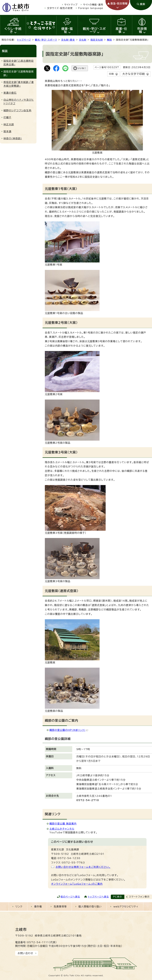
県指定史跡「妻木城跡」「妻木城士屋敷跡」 (19, 84)
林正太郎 (9, 124)
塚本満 (7, 131)
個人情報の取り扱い (90, 907)
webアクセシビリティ (126, 907)
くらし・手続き (13, 30)
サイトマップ (71, 5)
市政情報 (142, 30)
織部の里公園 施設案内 (63, 824)
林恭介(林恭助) (13, 138)
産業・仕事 (121, 30)
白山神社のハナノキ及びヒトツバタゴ (19, 102)
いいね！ (82, 68)
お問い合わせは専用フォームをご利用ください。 (83, 867)
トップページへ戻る (98, 897)
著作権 (38, 907)
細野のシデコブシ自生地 (17, 110)
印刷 (111, 74)
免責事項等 (60, 907)
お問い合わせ (25, 953)
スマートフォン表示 (139, 897)
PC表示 (118, 897)
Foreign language (91, 8)
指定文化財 (97, 40)
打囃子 (7, 117)
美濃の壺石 (10, 93)
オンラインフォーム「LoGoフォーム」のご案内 (77, 884)
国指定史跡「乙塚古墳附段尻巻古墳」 (19, 63)
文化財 (83, 40)
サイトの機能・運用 (93, 5)
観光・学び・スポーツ (94, 30)
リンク (19, 907)
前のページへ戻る (70, 897)
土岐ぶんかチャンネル (62, 829)
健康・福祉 (67, 30)
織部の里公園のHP (69, 730)
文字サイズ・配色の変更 (60, 8)
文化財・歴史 (68, 40)
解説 (109, 40)
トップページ (24, 40)
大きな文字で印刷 (134, 74)
